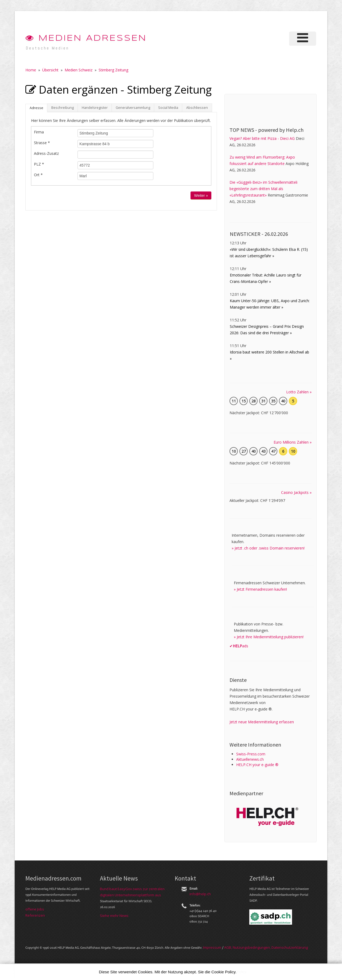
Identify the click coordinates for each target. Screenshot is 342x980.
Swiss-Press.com (251, 754)
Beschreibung (63, 108)
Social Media (168, 108)
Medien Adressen (86, 38)
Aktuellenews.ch (250, 759)
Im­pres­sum (212, 947)
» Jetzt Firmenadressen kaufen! (260, 589)
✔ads (239, 646)
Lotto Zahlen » (299, 392)
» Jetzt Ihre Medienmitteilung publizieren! (269, 637)
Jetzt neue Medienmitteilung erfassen (262, 722)
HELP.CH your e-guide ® (257, 765)
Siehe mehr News (114, 916)
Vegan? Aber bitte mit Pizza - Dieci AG (262, 138)
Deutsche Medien (48, 48)
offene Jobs (35, 909)
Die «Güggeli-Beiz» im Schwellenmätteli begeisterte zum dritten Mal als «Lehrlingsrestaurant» (263, 189)
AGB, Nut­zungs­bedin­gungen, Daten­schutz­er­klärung (266, 947)
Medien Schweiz (79, 70)
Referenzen (35, 915)
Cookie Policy (223, 972)
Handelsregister (95, 108)
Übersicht (50, 70)
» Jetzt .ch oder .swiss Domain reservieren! (268, 548)
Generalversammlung (133, 108)
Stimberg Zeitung (113, 70)
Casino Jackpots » (296, 492)
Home (31, 70)
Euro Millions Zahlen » (293, 442)
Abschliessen (197, 108)
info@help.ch (200, 894)
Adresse (36, 108)
